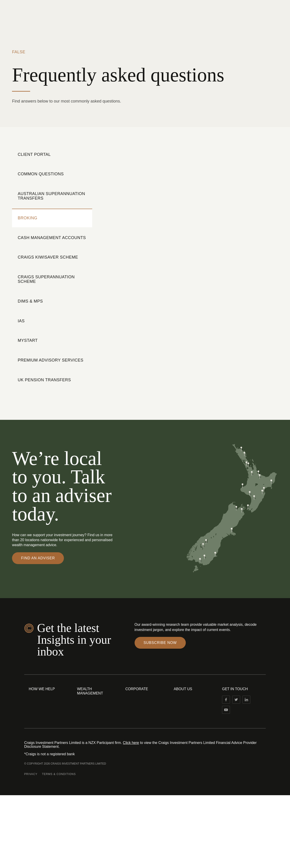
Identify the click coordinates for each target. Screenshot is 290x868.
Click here (131, 743)
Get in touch (235, 689)
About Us (183, 689)
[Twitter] (236, 700)
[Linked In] (246, 700)
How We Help (42, 689)
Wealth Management (90, 691)
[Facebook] (226, 700)
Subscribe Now (160, 643)
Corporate (137, 689)
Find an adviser (38, 558)
